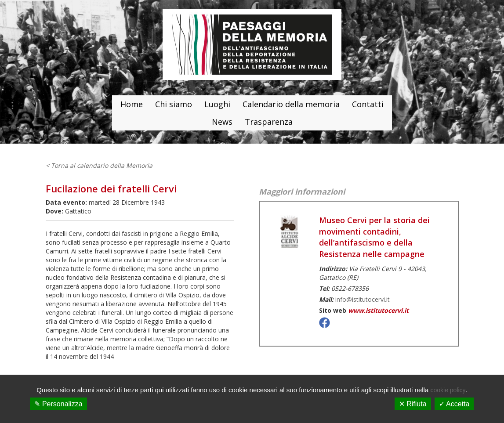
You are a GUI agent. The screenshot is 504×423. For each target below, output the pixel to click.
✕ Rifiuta (413, 404)
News (222, 122)
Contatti (368, 104)
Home (132, 104)
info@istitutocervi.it (363, 299)
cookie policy (448, 390)
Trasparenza (269, 122)
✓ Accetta (454, 404)
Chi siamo (174, 104)
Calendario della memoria (291, 104)
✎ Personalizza (58, 404)
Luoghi (217, 104)
